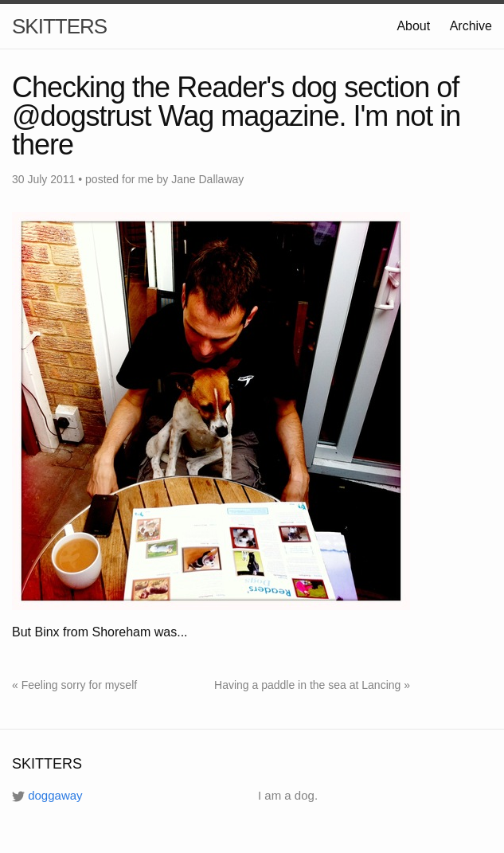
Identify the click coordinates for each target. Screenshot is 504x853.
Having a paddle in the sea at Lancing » (312, 685)
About (413, 26)
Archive (471, 26)
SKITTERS (59, 26)
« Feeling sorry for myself (74, 685)
